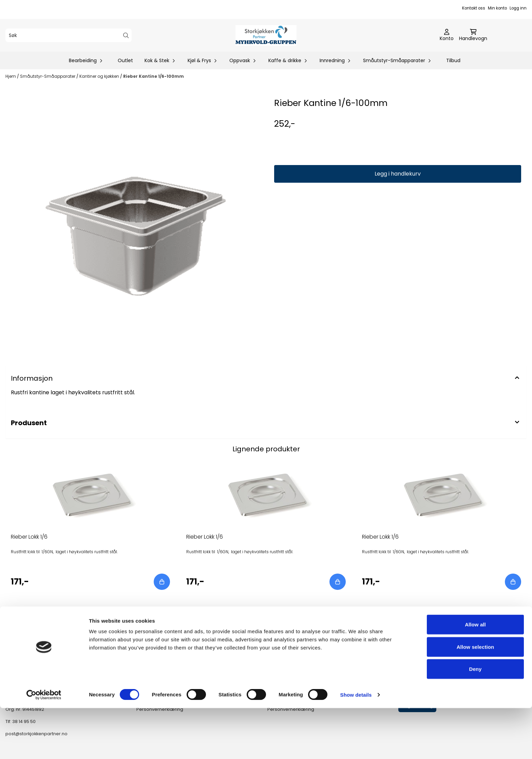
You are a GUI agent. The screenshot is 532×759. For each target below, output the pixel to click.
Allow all (475, 675)
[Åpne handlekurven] (473, 35)
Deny (475, 720)
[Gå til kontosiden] (447, 35)
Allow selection (476, 698)
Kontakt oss (474, 8)
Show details (356, 746)
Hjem (11, 76)
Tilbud (453, 60)
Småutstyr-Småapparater (48, 76)
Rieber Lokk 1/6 (29, 537)
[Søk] (69, 35)
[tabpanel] (90, 527)
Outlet (125, 60)
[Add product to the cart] (162, 582)
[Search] (126, 35)
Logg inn (518, 8)
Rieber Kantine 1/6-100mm (154, 76)
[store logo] (266, 35)
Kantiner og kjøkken (100, 76)
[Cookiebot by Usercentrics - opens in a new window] (44, 746)
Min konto (497, 8)
